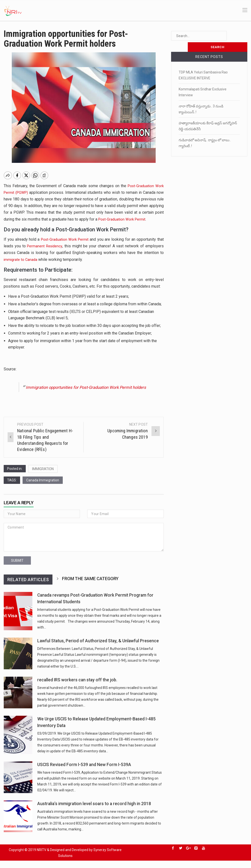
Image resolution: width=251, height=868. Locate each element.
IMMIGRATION (43, 476)
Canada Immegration (43, 488)
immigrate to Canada (21, 259)
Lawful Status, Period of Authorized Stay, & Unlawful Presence (98, 648)
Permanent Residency (45, 246)
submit (17, 568)
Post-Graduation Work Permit (123, 219)
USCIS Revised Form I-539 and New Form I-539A (84, 772)
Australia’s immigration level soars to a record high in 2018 (94, 811)
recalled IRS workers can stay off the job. (77, 687)
